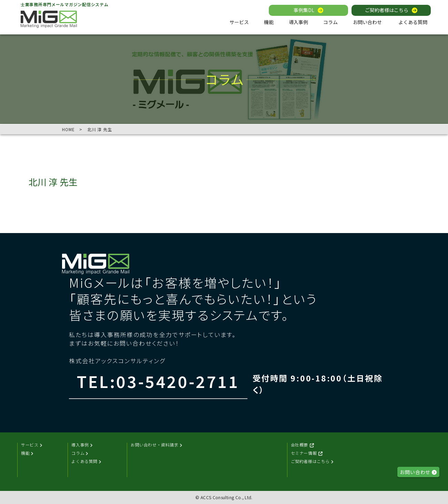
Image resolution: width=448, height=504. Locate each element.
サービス (239, 22)
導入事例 (298, 22)
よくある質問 (413, 22)
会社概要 (303, 445)
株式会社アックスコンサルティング (117, 361)
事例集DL (304, 10)
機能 (269, 22)
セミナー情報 (307, 453)
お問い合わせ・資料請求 (157, 445)
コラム (330, 22)
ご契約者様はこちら (387, 10)
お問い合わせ (367, 22)
